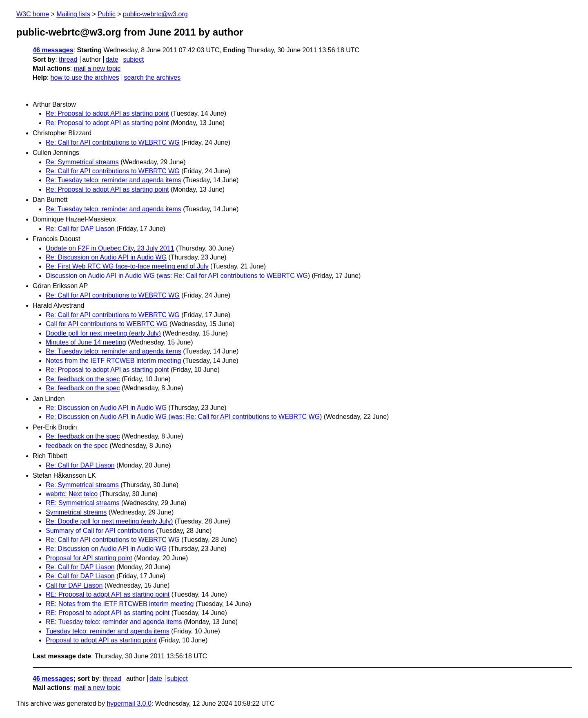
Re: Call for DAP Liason (80, 229)
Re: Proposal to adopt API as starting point (107, 113)
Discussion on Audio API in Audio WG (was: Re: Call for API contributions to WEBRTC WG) (178, 276)
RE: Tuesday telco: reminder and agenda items (114, 622)
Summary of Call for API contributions (100, 531)
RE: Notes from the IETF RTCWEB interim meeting (120, 604)
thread (68, 59)
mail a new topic (97, 68)
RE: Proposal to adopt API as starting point (108, 594)
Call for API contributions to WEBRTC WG (107, 324)
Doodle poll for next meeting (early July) (103, 333)
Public (107, 14)
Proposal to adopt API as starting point (101, 640)
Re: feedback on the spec (83, 379)
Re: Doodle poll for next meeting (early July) (109, 521)
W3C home (33, 14)
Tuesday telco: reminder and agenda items (108, 631)
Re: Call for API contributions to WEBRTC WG (113, 142)
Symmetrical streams (76, 512)
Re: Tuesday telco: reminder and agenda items (114, 180)
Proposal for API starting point (89, 558)
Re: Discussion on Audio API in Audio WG (106, 257)
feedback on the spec (77, 446)
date (112, 59)
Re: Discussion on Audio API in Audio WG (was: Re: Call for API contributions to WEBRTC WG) (184, 417)
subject (133, 59)
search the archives (153, 77)
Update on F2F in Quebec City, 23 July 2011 (110, 248)
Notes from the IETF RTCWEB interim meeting (113, 361)
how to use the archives (85, 77)
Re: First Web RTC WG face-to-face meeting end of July (127, 266)
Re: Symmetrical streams (82, 162)
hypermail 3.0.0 (129, 703)
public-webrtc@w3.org (155, 14)
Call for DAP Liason (74, 585)
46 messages (53, 50)
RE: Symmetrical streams (82, 503)
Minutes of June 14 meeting (86, 342)
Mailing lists (73, 14)
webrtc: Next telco (72, 494)
